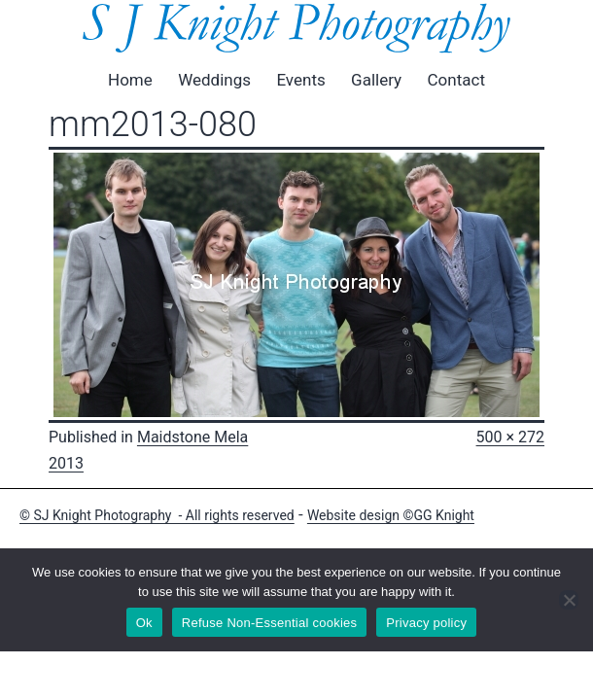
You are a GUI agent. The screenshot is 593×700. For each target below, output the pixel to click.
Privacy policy (426, 623)
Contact (456, 80)
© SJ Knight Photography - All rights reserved (157, 515)
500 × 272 (510, 437)
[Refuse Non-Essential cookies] (569, 600)
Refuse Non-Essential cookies (269, 623)
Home (130, 80)
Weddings (214, 80)
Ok (144, 623)
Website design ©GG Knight (391, 515)
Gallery (376, 80)
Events (300, 80)
